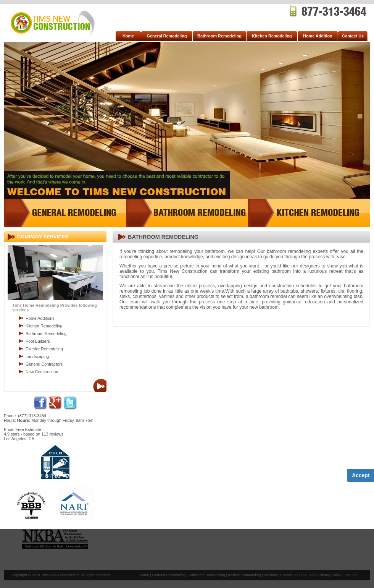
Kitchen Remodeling (272, 36)
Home (128, 36)
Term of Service (121, 475)
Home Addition (318, 36)
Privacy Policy (161, 475)
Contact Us (353, 36)
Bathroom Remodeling (219, 36)
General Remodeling (167, 36)
